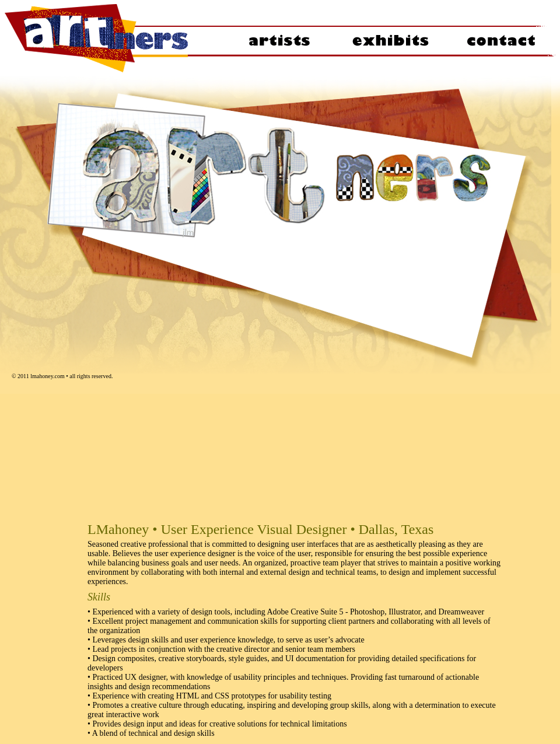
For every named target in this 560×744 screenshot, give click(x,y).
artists (279, 38)
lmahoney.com (48, 376)
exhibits (390, 38)
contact (501, 38)
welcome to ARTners (114, 38)
